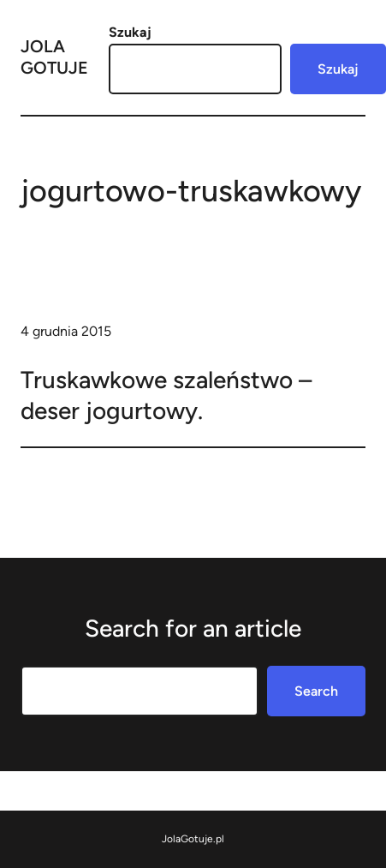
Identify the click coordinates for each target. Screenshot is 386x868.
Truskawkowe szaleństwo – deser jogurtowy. (166, 395)
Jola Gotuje (54, 57)
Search (316, 691)
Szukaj (130, 32)
